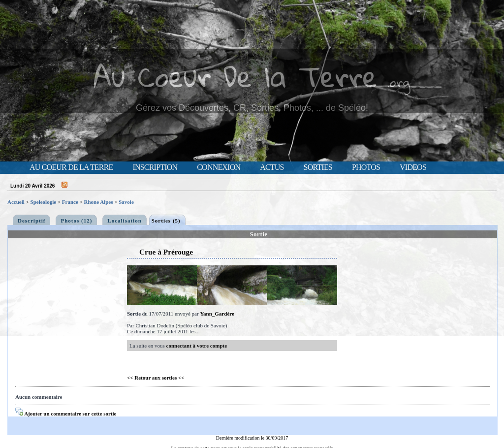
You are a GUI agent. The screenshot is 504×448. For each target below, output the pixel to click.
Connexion (219, 167)
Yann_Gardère (217, 314)
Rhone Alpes (99, 202)
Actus (272, 167)
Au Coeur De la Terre (236, 76)
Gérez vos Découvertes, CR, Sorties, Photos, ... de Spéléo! (252, 108)
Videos (413, 167)
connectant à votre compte (197, 346)
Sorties (318, 167)
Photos (366, 167)
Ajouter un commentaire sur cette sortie (66, 414)
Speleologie (44, 202)
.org (399, 82)
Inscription (155, 167)
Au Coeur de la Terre (71, 167)
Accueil (16, 202)
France (70, 202)
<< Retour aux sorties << (156, 378)
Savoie (126, 202)
